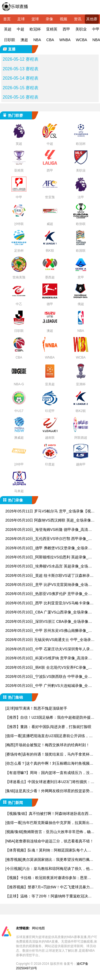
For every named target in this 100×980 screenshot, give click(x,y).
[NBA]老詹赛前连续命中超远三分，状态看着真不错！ (49, 841)
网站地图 (38, 928)
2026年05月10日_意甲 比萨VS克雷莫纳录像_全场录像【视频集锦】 (49, 585)
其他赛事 (92, 20)
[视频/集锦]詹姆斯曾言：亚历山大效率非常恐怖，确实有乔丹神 (50, 832)
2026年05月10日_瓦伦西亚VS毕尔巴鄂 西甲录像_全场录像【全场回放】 (49, 539)
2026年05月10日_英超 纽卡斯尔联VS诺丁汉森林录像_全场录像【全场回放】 (49, 576)
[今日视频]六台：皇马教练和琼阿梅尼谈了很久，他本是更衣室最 (49, 869)
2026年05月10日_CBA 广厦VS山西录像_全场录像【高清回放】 (47, 612)
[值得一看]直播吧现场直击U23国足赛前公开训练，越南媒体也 (49, 736)
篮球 (35, 19)
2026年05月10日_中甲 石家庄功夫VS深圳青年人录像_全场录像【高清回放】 (49, 649)
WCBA (82, 40)
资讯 (78, 19)
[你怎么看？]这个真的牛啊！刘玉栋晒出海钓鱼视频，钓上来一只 (49, 764)
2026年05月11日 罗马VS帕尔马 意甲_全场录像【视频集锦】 (50, 512)
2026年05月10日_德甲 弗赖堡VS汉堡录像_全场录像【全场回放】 (49, 548)
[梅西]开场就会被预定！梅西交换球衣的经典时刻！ (47, 745)
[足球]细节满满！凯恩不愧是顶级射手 (36, 708)
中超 (21, 29)
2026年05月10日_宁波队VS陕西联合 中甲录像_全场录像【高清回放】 (49, 677)
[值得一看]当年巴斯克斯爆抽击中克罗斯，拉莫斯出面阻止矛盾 (49, 823)
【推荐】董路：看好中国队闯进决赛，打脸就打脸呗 (48, 727)
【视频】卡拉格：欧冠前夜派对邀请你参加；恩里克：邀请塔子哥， (46, 878)
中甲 (96, 29)
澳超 (24, 40)
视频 (63, 19)
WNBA (65, 40)
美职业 (81, 29)
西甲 (66, 29)
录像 (49, 19)
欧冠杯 (35, 29)
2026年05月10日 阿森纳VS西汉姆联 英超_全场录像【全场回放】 (48, 521)
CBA (50, 40)
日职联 (10, 40)
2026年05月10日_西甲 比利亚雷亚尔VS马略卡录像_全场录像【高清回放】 (49, 603)
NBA (37, 40)
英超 (8, 29)
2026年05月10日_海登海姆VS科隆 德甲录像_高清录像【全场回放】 (49, 530)
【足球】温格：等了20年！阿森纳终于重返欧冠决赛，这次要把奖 (47, 897)
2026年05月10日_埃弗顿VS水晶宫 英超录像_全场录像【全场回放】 (49, 567)
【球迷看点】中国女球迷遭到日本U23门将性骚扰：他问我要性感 (50, 782)
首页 (7, 19)
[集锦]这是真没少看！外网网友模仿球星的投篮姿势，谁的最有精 (49, 791)
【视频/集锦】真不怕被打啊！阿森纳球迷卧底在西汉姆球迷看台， (49, 814)
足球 (21, 19)
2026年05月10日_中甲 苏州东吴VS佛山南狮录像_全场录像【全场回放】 (49, 631)
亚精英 (52, 29)
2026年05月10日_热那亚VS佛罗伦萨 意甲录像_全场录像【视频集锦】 (49, 594)
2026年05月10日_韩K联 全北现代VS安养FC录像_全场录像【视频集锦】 (49, 668)
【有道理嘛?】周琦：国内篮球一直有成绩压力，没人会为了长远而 (49, 773)
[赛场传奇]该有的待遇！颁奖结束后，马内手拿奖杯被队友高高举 (49, 755)
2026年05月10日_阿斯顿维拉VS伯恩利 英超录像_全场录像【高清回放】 (49, 557)
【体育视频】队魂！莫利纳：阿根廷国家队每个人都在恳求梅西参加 (48, 851)
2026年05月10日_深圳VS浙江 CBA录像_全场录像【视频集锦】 (47, 622)
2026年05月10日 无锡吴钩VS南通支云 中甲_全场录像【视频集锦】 (50, 640)
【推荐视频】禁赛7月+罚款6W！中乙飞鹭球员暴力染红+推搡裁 (49, 887)
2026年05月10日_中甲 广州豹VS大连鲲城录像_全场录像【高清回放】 (49, 686)
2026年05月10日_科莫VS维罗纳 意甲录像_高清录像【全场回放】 (49, 658)
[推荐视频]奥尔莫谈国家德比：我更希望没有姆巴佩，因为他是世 (49, 860)
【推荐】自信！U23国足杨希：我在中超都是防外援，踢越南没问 (50, 718)
